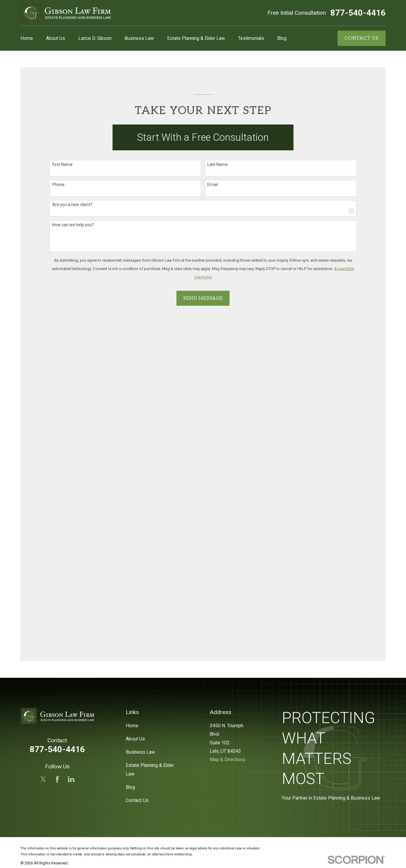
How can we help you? (73, 225)
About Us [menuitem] (56, 38)
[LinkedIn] (71, 779)
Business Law (140, 752)
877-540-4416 (358, 13)
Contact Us (137, 800)
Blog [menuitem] (282, 38)
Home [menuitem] (27, 38)
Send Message (203, 298)
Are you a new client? (72, 205)
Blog (130, 787)
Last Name (218, 164)
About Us (135, 739)
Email (213, 185)
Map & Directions (228, 760)
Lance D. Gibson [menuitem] (95, 38)
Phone (58, 185)
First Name (62, 164)
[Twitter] (43, 779)
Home (132, 726)
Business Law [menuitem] (139, 38)
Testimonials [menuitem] (251, 38)
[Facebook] (57, 779)
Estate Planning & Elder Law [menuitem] (196, 38)
